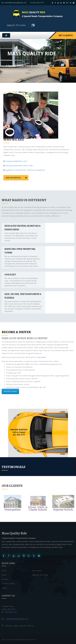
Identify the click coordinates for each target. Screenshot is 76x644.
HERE (28, 364)
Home (4, 571)
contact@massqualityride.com (14, 3)
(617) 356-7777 (37, 3)
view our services (16, 178)
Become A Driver (8, 584)
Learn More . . (42, 357)
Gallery (4, 588)
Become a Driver (10, 391)
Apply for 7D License (16, 25)
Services (5, 579)
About (4, 575)
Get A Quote (66, 35)
